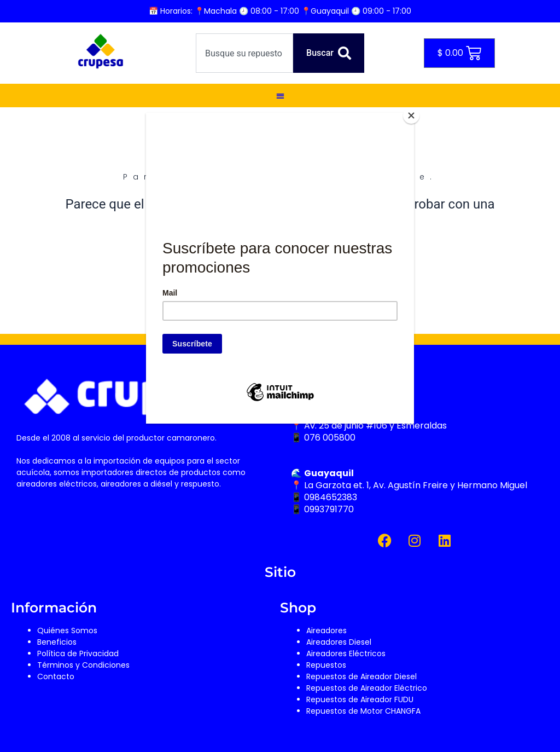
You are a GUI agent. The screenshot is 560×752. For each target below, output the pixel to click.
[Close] (411, 115)
